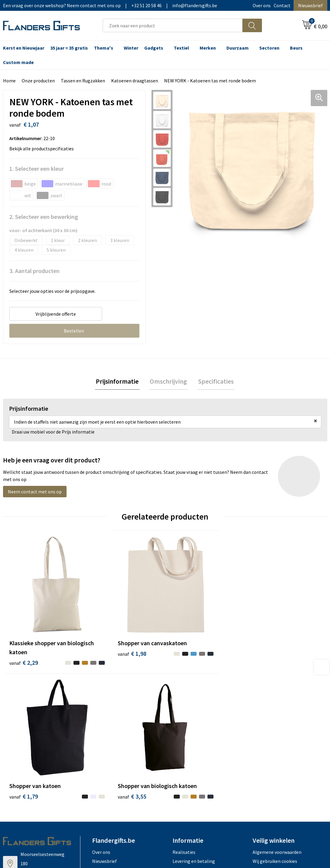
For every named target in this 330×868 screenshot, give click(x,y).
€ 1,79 (186, 627)
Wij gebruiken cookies (275, 709)
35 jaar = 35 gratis (69, 48)
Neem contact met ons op (35, 493)
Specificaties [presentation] (214, 382)
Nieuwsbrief (310, 5)
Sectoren (269, 48)
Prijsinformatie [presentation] (119, 382)
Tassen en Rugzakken (83, 81)
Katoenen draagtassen (135, 81)
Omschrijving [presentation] (168, 382)
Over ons (262, 5)
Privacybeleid (266, 718)
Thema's (104, 48)
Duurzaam (238, 48)
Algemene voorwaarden (277, 700)
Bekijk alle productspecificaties (43, 149)
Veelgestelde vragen (113, 718)
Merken (208, 48)
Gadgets (154, 48)
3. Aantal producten (34, 271)
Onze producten (38, 81)
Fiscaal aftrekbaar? (192, 718)
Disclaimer (264, 727)
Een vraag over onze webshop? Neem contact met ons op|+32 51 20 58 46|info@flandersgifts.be (110, 5)
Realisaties (184, 700)
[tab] (119, 382)
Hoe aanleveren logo (194, 736)
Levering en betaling (194, 709)
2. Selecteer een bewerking (44, 217)
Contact (282, 5)
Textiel (181, 48)
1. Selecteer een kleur (37, 169)
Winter (131, 48)
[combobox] (173, 25)
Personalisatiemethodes (198, 727)
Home (9, 81)
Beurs (296, 48)
